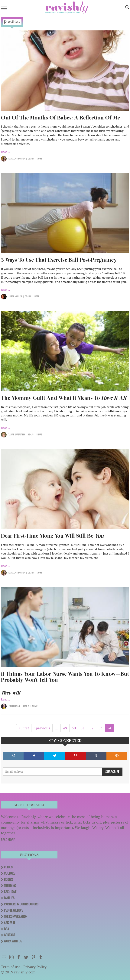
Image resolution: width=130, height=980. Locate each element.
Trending (10, 886)
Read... (5, 152)
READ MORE (8, 840)
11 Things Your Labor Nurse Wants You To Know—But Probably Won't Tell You (65, 677)
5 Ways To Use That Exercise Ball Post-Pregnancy (59, 260)
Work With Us (13, 941)
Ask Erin (9, 923)
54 (110, 729)
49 (66, 728)
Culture (9, 873)
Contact (9, 935)
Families (9, 898)
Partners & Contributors (21, 904)
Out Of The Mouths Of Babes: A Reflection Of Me (60, 118)
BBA (6, 929)
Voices (8, 867)
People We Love (13, 910)
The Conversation (16, 917)
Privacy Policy (35, 967)
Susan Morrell (15, 296)
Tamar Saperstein (17, 434)
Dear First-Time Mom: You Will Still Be (52, 536)
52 (93, 728)
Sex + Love (10, 892)
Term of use (11, 967)
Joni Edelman (14, 706)
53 (102, 728)
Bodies (8, 880)
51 (84, 728)
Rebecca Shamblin (17, 159)
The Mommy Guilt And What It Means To (64, 398)
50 (75, 728)
